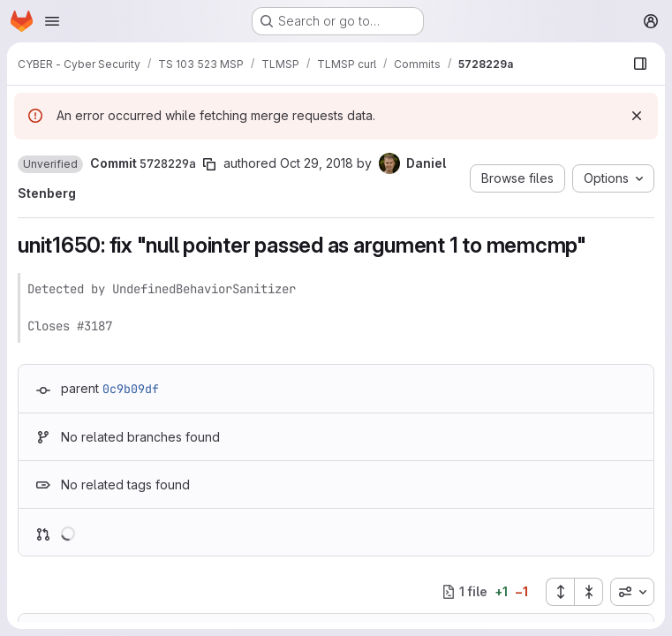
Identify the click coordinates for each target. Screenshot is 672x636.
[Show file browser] (640, 64)
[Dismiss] (637, 116)
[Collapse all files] (589, 592)
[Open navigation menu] (52, 21)
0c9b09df (131, 389)
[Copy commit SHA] (209, 164)
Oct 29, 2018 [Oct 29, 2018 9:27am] (317, 163)
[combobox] (632, 592)
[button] (50, 164)
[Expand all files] (560, 592)
